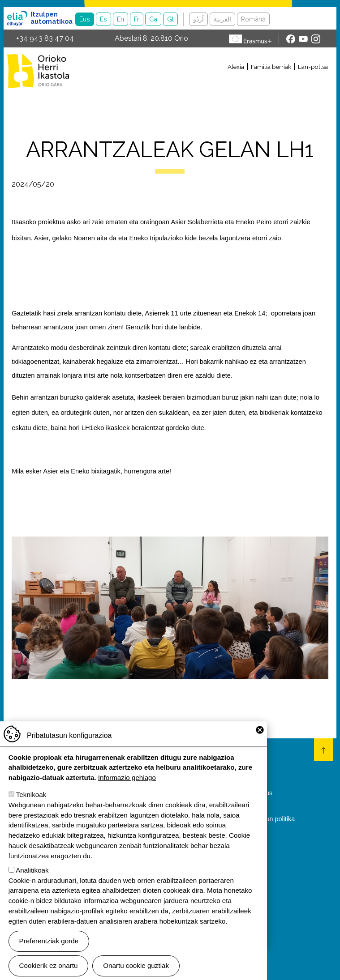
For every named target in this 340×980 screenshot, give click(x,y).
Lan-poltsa (313, 67)
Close (260, 736)
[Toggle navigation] (205, 82)
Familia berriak (271, 67)
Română (253, 19)
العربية (222, 19)
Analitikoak (32, 876)
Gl (170, 19)
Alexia (236, 67)
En (121, 19)
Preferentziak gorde (49, 948)
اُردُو (198, 19)
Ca (153, 19)
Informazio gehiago (127, 784)
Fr (137, 19)
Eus (85, 19)
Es (103, 19)
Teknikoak (31, 801)
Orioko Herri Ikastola (38, 71)
